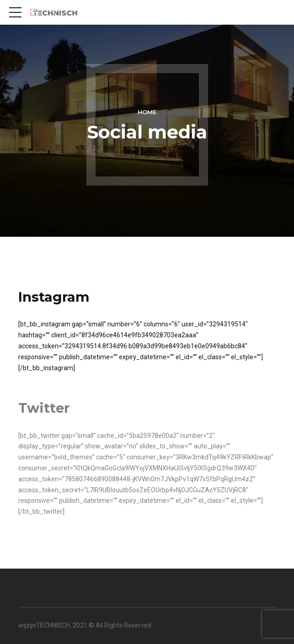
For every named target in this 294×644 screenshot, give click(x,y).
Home (147, 112)
